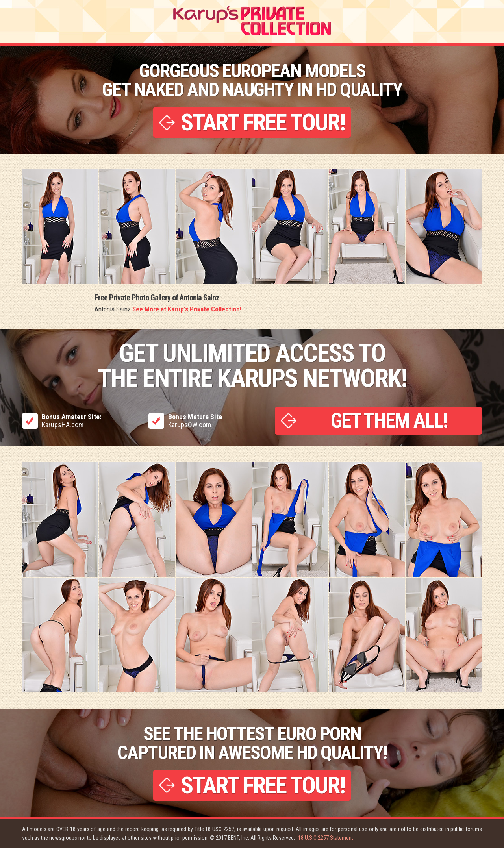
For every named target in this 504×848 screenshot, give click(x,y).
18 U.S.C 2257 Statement (326, 838)
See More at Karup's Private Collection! (187, 309)
